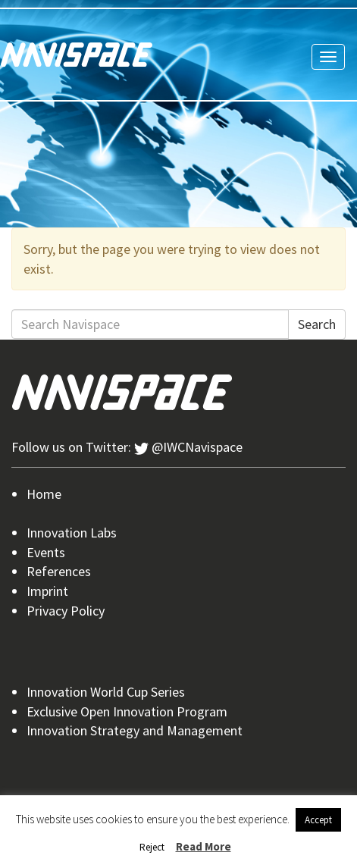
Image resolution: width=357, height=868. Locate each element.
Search (317, 324)
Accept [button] (318, 820)
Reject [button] (152, 847)
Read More (204, 846)
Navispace (77, 55)
